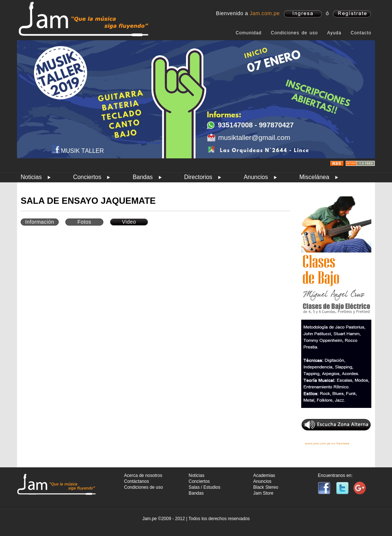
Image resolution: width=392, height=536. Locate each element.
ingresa (303, 14)
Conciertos (87, 177)
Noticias (31, 177)
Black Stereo (266, 487)
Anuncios (256, 177)
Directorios (198, 177)
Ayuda (334, 33)
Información (40, 222)
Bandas (142, 177)
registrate (352, 14)
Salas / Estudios (204, 487)
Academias (264, 475)
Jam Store (263, 493)
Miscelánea (314, 177)
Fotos (85, 222)
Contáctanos (136, 481)
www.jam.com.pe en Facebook (327, 443)
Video (129, 222)
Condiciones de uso (294, 33)
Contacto (361, 33)
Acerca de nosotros (143, 475)
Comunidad (248, 33)
